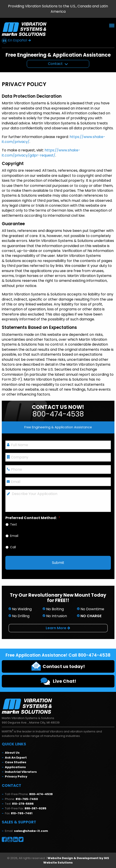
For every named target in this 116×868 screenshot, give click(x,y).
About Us (12, 753)
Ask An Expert (16, 758)
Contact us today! (58, 666)
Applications (15, 767)
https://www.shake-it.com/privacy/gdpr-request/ (41, 153)
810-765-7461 (22, 813)
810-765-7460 (27, 799)
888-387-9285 (35, 808)
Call (13, 547)
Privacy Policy (16, 776)
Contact (55, 64)
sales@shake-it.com (31, 831)
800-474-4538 (41, 794)
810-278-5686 (23, 804)
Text (13, 525)
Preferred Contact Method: (33, 518)
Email (14, 536)
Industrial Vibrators (21, 772)
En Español (16, 40)
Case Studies (16, 762)
